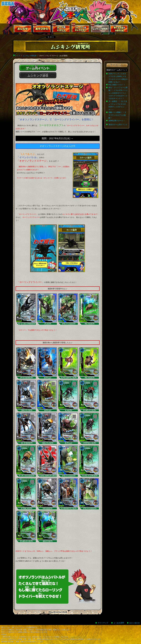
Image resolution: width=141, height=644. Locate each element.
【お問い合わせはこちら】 (78, 637)
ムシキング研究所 (100, 29)
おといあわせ (135, 623)
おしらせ (23, 29)
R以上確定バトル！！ (117, 85)
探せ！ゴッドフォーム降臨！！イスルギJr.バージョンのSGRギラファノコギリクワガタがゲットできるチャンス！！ (118, 93)
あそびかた (42, 29)
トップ (18, 56)
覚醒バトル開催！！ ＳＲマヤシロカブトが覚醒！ (117, 115)
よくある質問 (119, 623)
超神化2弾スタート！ (117, 121)
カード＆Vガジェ (61, 29)
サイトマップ (103, 623)
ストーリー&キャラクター (81, 29)
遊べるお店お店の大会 (119, 29)
